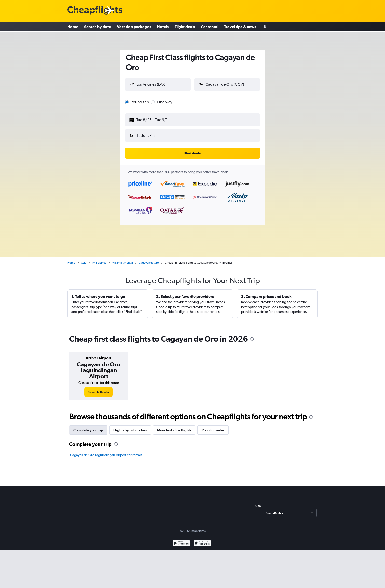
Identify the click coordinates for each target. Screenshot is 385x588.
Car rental (210, 27)
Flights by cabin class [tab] (130, 424)
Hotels (163, 27)
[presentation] (252, 333)
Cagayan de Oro (149, 257)
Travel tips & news (240, 27)
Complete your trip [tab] (88, 424)
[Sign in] (265, 27)
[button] (156, 117)
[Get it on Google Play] (181, 538)
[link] (99, 386)
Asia (84, 257)
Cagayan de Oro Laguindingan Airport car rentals (106, 449)
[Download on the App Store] (202, 538)
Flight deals (185, 27)
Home (73, 27)
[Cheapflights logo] (95, 11)
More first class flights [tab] (174, 424)
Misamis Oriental (122, 257)
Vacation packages (134, 27)
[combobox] (162, 84)
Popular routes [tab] (213, 424)
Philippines (99, 257)
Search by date (98, 27)
